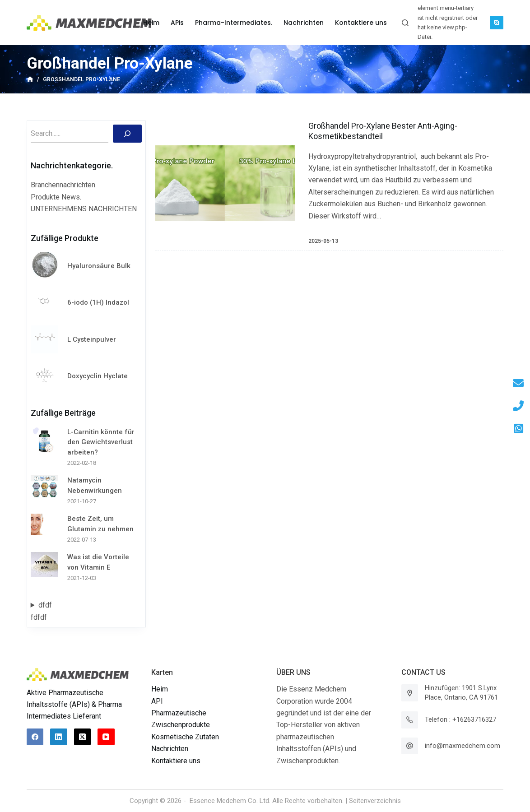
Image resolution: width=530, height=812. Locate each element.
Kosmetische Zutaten (185, 737)
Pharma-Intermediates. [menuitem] (234, 23)
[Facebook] (35, 737)
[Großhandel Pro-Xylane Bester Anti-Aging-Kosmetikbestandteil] (225, 183)
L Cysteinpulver (92, 339)
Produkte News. (56, 197)
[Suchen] (127, 134)
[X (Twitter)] (83, 737)
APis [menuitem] (177, 23)
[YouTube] (106, 737)
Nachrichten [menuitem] (304, 23)
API (157, 701)
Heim (160, 689)
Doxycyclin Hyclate (98, 376)
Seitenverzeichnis (375, 801)
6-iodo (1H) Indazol (98, 302)
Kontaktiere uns (176, 761)
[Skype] (497, 23)
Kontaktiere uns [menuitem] (361, 23)
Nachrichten (170, 749)
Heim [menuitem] (151, 23)
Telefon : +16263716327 (460, 719)
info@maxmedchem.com (463, 746)
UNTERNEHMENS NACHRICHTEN (84, 209)
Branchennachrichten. (64, 185)
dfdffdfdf (41, 611)
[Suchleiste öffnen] (405, 23)
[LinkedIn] (59, 737)
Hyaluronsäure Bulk (99, 266)
